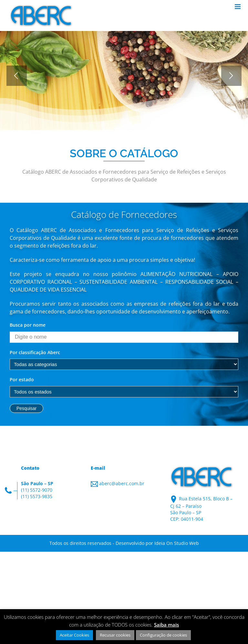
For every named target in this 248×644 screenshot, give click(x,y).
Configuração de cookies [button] (163, 635)
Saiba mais (166, 625)
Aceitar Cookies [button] (74, 635)
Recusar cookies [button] (115, 635)
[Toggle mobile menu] (238, 7)
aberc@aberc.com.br (122, 483)
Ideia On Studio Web (177, 543)
